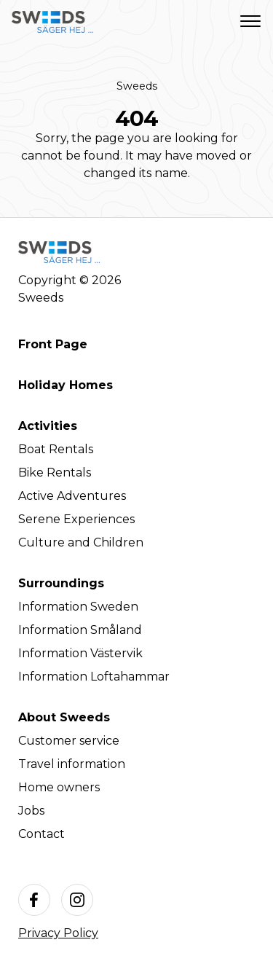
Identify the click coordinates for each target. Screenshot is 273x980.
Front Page (53, 344)
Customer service (69, 741)
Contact (41, 834)
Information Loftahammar (94, 677)
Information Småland (80, 630)
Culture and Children (81, 542)
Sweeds (137, 86)
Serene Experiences (76, 519)
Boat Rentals (56, 449)
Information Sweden (78, 607)
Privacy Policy (58, 933)
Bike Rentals (55, 473)
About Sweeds (64, 717)
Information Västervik (80, 653)
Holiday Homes (66, 385)
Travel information (72, 764)
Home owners (59, 787)
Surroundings (61, 583)
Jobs (31, 811)
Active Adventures (72, 496)
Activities (48, 426)
